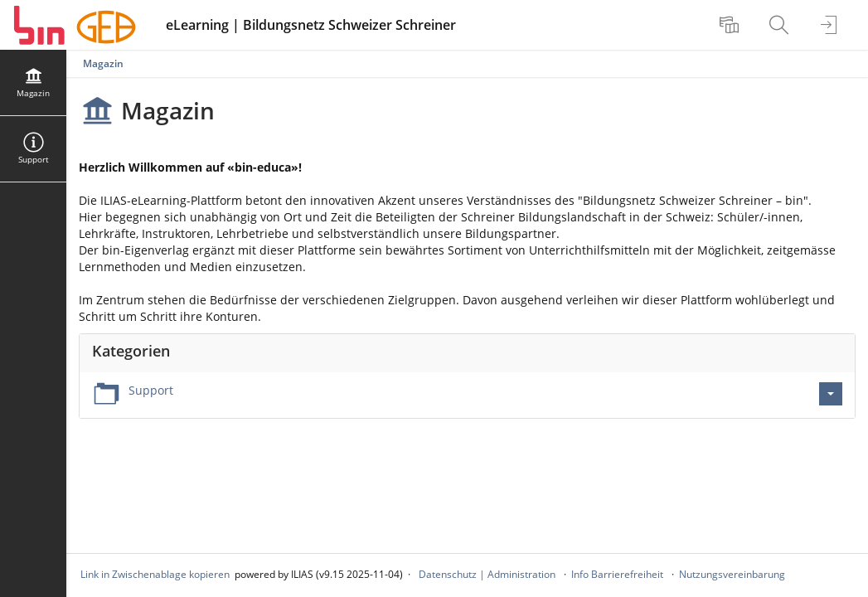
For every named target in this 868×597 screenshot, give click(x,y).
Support (151, 390)
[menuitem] (731, 25)
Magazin (103, 63)
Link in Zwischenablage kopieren (155, 574)
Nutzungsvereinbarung (732, 574)
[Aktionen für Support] (831, 394)
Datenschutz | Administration (487, 574)
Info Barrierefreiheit (617, 574)
